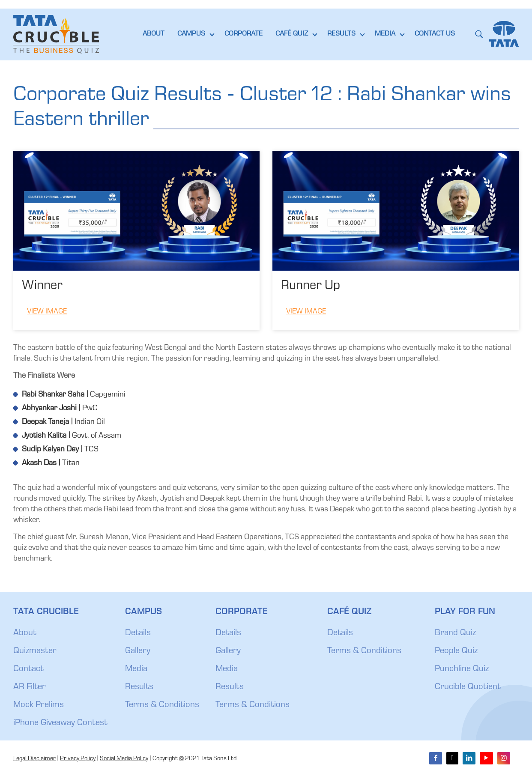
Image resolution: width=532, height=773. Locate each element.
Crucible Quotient (468, 687)
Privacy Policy (78, 759)
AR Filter (30, 687)
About (25, 633)
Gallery (138, 651)
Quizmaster (35, 651)
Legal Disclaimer (34, 759)
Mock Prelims (39, 705)
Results (139, 687)
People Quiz (456, 651)
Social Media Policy (124, 759)
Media (136, 669)
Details (138, 633)
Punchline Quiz (462, 669)
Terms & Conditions (162, 705)
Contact (28, 669)
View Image (47, 312)
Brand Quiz (455, 633)
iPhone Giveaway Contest (60, 723)
